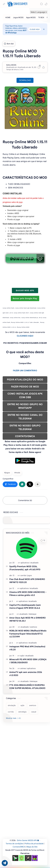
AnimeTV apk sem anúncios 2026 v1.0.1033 (26, 674)
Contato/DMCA (19, 847)
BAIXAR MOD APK (25, 290)
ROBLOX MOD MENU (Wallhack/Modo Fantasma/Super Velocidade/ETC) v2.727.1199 (28, 634)
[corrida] (11, 712)
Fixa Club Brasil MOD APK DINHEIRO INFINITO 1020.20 (27, 581)
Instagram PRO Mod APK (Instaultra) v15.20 (27, 648)
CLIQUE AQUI (35, 29)
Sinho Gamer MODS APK (28, 840)
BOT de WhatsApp (16, 32)
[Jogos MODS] (18, 17)
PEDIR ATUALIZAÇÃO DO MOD (25, 380)
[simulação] (12, 705)
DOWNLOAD (25, 80)
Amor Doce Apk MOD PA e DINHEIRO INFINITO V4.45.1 (27, 619)
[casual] (34, 712)
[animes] (24, 668)
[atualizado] (34, 563)
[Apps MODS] (31, 17)
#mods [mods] (17, 473)
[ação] (23, 656)
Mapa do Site (32, 847)
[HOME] (8, 17)
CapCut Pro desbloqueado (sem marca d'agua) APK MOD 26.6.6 (25, 607)
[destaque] (33, 614)
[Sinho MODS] (11, 65)
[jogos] (30, 575)
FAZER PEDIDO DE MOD (25, 387)
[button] (46, 4)
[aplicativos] (25, 563)
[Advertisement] (25, 749)
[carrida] (24, 575)
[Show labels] (14, 718)
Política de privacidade (34, 844)
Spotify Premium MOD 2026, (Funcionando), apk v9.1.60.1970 (25, 568)
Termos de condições (15, 844)
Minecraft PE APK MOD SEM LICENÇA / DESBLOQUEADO (28, 661)
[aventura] (34, 627)
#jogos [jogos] (7, 473)
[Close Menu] (44, 29)
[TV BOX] (41, 17)
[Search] (41, 4)
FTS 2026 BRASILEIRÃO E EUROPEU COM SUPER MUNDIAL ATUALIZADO (27, 687)
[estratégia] (22, 712)
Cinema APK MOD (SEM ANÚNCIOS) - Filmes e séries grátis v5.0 (28, 594)
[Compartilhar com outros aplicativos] (38, 484)
